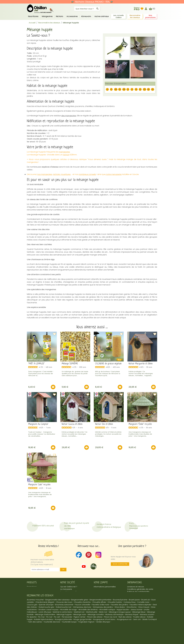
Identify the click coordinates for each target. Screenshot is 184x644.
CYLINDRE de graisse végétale (108, 364)
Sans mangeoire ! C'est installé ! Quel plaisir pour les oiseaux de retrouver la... (41, 374)
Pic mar (41, 625)
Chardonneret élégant (45, 611)
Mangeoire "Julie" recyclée (39, 485)
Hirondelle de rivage (68, 618)
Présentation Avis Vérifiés (71, 597)
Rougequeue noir (124, 628)
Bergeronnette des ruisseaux (57, 608)
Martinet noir (79, 620)
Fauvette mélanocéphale (140, 613)
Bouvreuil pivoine (120, 608)
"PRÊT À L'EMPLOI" (36, 364)
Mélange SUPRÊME (70, 364)
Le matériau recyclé (69, 592)
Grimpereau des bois (82, 616)
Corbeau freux (129, 611)
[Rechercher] (87, 9)
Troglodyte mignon (86, 630)
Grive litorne (131, 616)
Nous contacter (120, 564)
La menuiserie (66, 589)
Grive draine (120, 616)
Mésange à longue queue (120, 620)
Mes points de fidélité (103, 592)
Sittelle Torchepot (150, 628)
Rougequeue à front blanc (104, 628)
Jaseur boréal (136, 618)
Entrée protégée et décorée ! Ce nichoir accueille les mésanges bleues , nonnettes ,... (75, 434)
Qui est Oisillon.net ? (69, 587)
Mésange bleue (139, 620)
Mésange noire (80, 623)
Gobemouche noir (64, 616)
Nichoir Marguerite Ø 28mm (141, 364)
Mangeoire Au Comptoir (38, 424)
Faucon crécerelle (82, 613)
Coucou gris (32, 613)
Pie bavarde (67, 625)
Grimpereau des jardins (103, 616)
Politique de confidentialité (138, 592)
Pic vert (57, 625)
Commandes (99, 589)
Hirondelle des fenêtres (88, 618)
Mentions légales (134, 594)
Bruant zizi (146, 608)
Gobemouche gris (46, 616)
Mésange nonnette (96, 623)
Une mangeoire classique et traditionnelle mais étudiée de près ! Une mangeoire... (140, 434)
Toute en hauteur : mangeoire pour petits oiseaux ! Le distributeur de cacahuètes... (42, 434)
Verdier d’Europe (103, 630)
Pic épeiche (32, 625)
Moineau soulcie (147, 623)
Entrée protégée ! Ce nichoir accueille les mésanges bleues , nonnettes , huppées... (141, 374)
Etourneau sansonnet (64, 613)
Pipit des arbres (125, 625)
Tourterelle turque (69, 630)
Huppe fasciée (123, 618)
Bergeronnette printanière (100, 608)
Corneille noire (143, 611)
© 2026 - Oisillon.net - (92, 637)
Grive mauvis (144, 616)
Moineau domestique (114, 623)
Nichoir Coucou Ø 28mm (72, 424)
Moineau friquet (132, 623)
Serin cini (137, 628)
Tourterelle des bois (52, 630)
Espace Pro (65, 599)
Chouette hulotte (115, 611)
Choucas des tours (64, 611)
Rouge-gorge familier (83, 628)
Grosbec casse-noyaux (48, 618)
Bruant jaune (134, 608)
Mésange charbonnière (45, 623)
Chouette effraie (99, 611)
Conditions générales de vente (140, 589)
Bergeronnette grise (80, 608)
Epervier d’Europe (46, 613)
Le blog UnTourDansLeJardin (72, 594)
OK (63, 569)
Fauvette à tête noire (100, 613)
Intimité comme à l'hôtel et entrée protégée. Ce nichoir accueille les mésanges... (108, 434)
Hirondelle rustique (107, 618)
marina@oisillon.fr (147, 597)
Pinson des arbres (95, 625)
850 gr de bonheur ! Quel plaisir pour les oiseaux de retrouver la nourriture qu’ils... (108, 374)
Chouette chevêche (82, 611)
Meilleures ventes (34, 589)
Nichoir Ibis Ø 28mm (104, 424)
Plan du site (132, 599)
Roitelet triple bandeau (44, 628)
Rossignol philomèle (63, 628)
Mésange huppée (64, 623)
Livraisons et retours (136, 587)
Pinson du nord (110, 625)
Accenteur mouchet (35, 608)
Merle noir (103, 620)
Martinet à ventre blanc (63, 620)
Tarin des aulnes (35, 630)
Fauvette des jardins (119, 613)
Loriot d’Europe (45, 620)
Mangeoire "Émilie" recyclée (140, 424)
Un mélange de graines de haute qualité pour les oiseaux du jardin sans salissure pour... (75, 374)
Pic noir (49, 625)
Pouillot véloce (139, 625)
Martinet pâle (92, 620)
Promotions (32, 587)
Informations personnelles (105, 587)
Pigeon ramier (80, 625)
